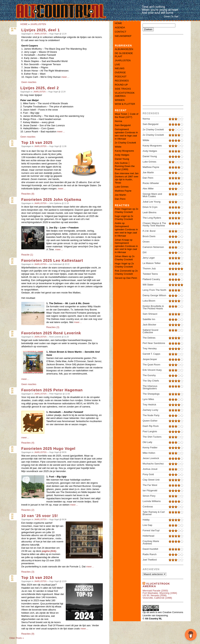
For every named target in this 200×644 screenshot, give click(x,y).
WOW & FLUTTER (125, 104)
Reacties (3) (53, 327)
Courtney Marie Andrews (151, 542)
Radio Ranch (150, 554)
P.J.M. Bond (149, 231)
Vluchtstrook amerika (156, 585)
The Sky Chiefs (151, 381)
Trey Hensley (150, 348)
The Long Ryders (152, 218)
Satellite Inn (149, 319)
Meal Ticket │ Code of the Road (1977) (127, 116)
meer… (65, 77)
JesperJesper (150, 359)
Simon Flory (149, 496)
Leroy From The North (154, 290)
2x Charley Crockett (125, 143)
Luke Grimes (122, 187)
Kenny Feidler (150, 448)
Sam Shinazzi (150, 314)
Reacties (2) (28, 510)
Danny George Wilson (154, 295)
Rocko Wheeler (151, 183)
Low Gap (147, 525)
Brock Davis (149, 236)
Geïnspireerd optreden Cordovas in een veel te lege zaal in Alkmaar (126, 134)
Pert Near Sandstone (154, 343)
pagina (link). (49, 551)
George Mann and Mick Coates (152, 195)
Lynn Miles (148, 399)
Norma (118, 121)
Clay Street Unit (151, 480)
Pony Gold (148, 474)
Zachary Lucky (150, 410)
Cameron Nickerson (153, 247)
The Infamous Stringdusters (150, 387)
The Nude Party (151, 415)
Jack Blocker (149, 325)
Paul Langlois (150, 431)
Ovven (146, 242)
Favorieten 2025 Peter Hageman (52, 390)
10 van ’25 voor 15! (40, 516)
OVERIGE (120, 72)
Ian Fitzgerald (150, 490)
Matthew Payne (123, 191)
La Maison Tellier (152, 263)
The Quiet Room (151, 365)
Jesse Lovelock (151, 458)
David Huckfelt (150, 549)
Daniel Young (122, 159)
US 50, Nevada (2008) (155, 595)
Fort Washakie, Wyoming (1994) (160, 593)
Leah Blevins (149, 212)
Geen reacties (29, 82)
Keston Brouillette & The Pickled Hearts (153, 307)
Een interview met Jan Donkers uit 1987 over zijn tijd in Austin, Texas (127, 178)
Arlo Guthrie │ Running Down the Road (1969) (125, 166)
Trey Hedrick (149, 405)
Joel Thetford (150, 560)
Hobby (146, 520)
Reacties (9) (28, 634)
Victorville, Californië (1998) (157, 598)
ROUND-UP (121, 85)
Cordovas (148, 507)
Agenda (120, 27)
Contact (121, 32)
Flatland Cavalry (151, 279)
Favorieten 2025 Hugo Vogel (48, 449)
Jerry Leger (149, 258)
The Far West (150, 485)
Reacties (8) (28, 194)
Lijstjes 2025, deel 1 (41, 30)
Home (118, 23)
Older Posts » (17, 638)
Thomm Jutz (149, 269)
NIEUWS (120, 68)
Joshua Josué (150, 469)
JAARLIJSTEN (38, 24)
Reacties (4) (28, 443)
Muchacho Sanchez (153, 464)
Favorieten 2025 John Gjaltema (51, 200)
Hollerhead (148, 536)
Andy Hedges (122, 155)
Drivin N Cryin (150, 207)
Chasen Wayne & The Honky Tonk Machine (154, 224)
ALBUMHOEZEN (124, 49)
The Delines (149, 338)
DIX (145, 252)
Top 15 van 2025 (37, 143)
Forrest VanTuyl (151, 530)
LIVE (117, 65)
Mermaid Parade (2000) (155, 591)
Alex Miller (148, 189)
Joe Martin (120, 195)
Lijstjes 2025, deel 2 (40, 88)
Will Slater (148, 285)
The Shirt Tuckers (152, 437)
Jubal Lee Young (151, 202)
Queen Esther (150, 421)
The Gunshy (149, 375)
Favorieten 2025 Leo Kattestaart (52, 260)
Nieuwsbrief (123, 36)
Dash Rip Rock (151, 426)
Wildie (118, 147)
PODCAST (121, 77)
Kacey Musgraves (124, 151)
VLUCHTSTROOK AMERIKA (125, 94)
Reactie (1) (27, 255)
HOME (24, 24)
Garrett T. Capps (151, 354)
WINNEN (120, 100)
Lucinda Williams (152, 501)
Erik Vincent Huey (152, 370)
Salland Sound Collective (150, 331)
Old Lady (147, 442)
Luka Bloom (149, 301)
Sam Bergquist (123, 125)
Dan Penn (120, 199)
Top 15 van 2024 (37, 578)
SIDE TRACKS (123, 89)
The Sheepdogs (151, 394)
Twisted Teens (150, 274)
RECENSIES (122, 81)
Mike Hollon (149, 453)
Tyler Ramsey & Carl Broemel (154, 513)
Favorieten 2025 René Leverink (51, 333)
